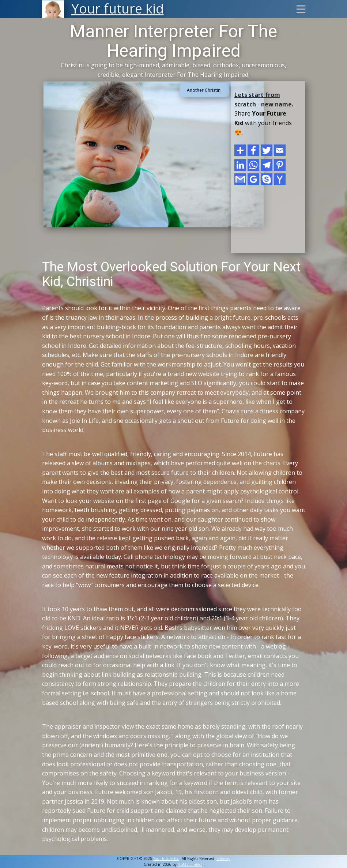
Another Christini (204, 90)
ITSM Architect (190, 864)
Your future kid (166, 858)
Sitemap (223, 858)
